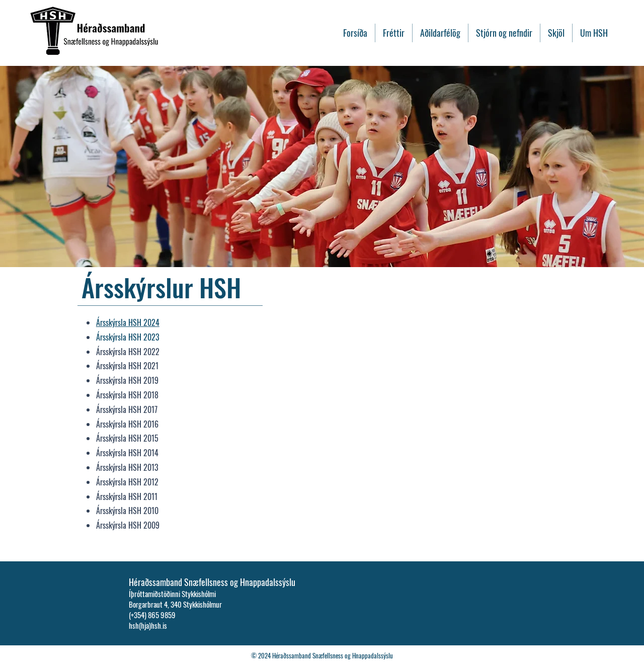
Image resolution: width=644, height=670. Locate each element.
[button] (556, 33)
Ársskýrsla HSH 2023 (128, 337)
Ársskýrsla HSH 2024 (128, 322)
